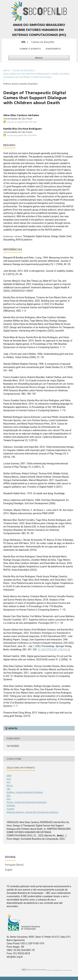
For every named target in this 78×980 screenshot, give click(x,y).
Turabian (10, 809)
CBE (8, 789)
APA (8, 782)
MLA (9, 799)
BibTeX (10, 786)
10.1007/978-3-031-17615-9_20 (54, 650)
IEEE (9, 796)
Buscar (39, 58)
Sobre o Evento (30, 49)
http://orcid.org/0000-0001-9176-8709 (22, 135)
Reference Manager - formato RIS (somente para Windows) (33, 812)
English (9, 870)
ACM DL (13, 728)
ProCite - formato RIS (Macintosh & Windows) (27, 802)
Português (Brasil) (14, 865)
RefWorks (11, 806)
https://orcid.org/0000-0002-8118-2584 (22, 122)
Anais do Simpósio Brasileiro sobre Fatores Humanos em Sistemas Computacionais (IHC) (39, 30)
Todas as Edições (43, 42)
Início (7, 70)
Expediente (53, 49)
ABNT (9, 776)
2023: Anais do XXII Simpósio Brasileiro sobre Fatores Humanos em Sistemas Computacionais (36, 75)
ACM (9, 779)
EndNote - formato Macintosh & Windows (25, 792)
